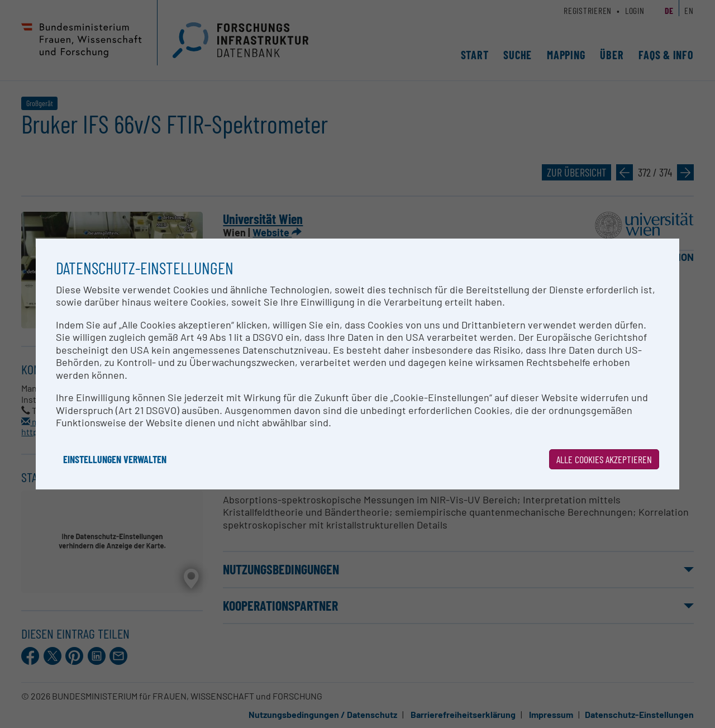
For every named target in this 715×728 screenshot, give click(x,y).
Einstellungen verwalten (115, 459)
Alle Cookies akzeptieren (604, 459)
